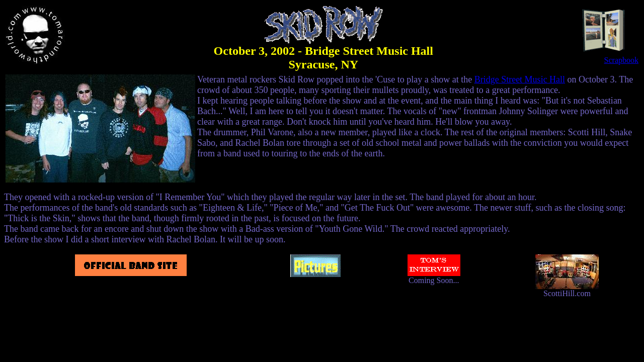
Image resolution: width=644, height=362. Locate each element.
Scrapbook (610, 57)
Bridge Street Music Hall (520, 79)
